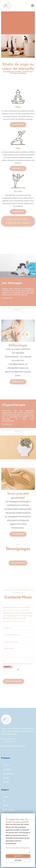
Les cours (5, 765)
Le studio (5, 778)
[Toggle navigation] (33, 6)
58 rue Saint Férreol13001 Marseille (9, 740)
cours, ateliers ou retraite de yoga (14, 672)
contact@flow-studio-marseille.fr (14, 682)
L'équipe (5, 805)
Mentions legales (8, 810)
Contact (5, 782)
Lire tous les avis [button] (18, 592)
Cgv (3, 801)
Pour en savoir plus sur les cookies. (18, 848)
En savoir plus (18, 150)
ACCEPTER (18, 856)
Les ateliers (6, 769)
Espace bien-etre (8, 774)
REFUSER (18, 860)
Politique (5, 797)
